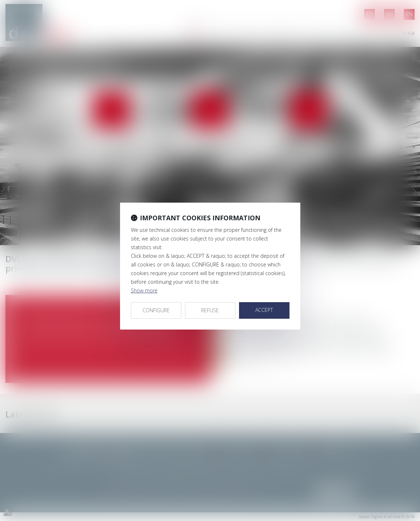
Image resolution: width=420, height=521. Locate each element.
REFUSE (210, 310)
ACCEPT (264, 310)
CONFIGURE (156, 310)
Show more (144, 290)
